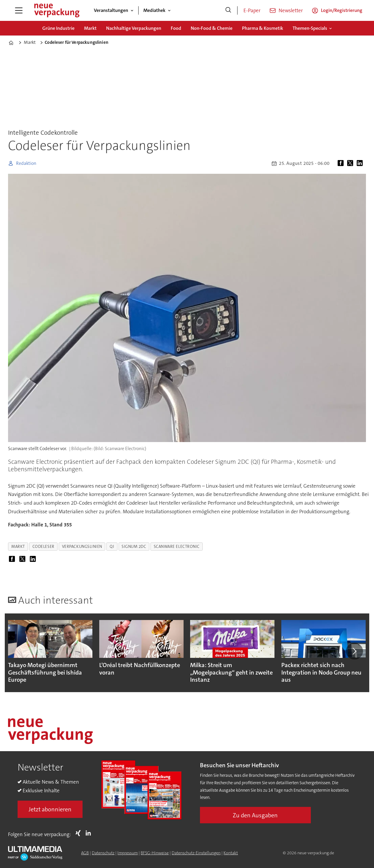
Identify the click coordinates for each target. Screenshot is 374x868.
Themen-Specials (310, 28)
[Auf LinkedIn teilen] (361, 163)
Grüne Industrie (58, 28)
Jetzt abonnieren (50, 809)
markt (18, 547)
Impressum (128, 853)
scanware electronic (177, 547)
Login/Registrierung (342, 10)
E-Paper (252, 10)
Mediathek (154, 10)
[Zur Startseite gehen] (57, 10)
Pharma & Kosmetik (263, 28)
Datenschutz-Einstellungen (196, 853)
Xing (80, 833)
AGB (85, 853)
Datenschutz (103, 853)
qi (112, 547)
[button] (354, 651)
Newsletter (291, 10)
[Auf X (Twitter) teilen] (351, 163)
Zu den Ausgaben (255, 815)
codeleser (44, 547)
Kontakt (231, 853)
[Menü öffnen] (19, 10)
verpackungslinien (82, 547)
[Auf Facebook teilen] (342, 163)
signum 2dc (134, 547)
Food (176, 28)
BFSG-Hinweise (155, 853)
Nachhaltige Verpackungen (134, 28)
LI (90, 833)
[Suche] (228, 10)
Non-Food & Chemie (212, 28)
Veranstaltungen (111, 10)
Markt (90, 28)
